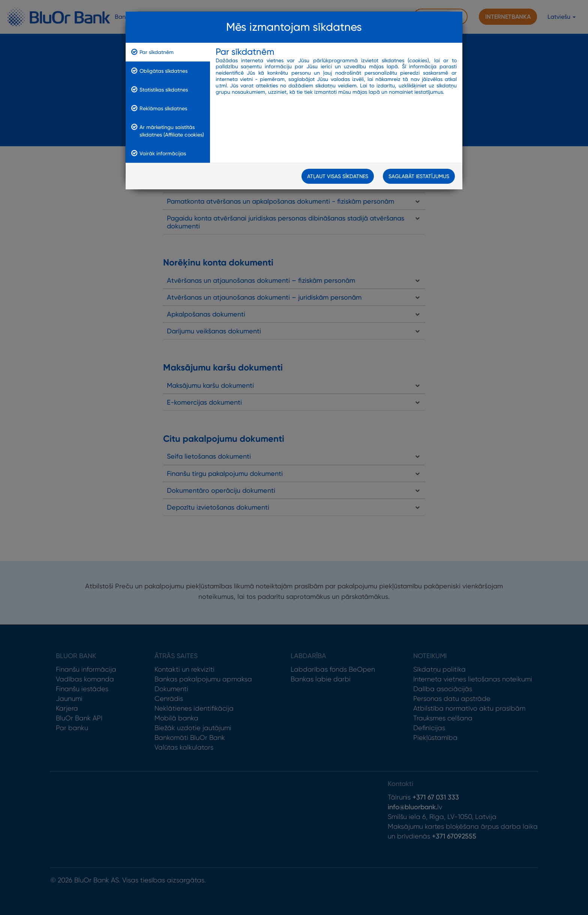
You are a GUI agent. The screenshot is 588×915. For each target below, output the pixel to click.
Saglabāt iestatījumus (419, 176)
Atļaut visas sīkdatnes (338, 176)
